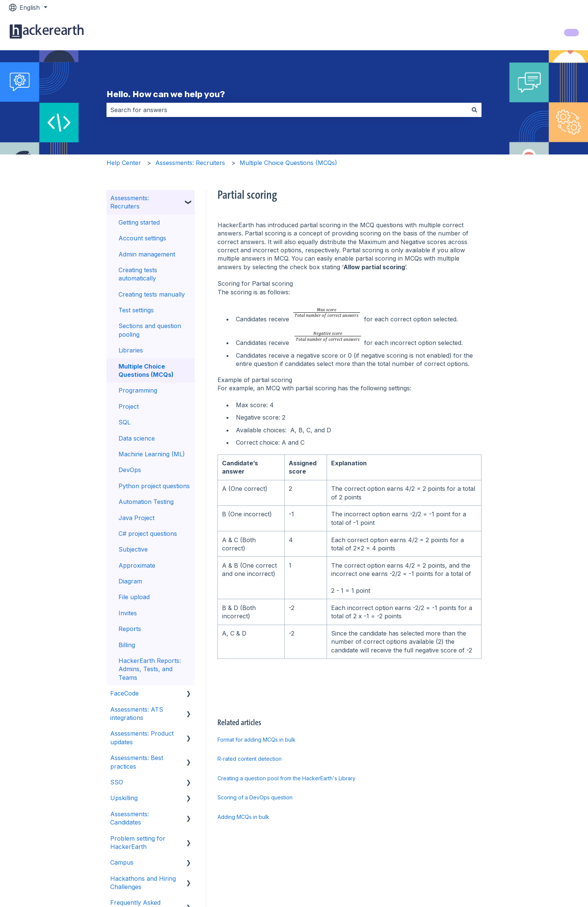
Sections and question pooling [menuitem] (150, 330)
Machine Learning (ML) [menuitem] (152, 454)
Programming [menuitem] (138, 390)
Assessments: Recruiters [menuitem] (130, 202)
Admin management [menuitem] (147, 254)
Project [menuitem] (129, 406)
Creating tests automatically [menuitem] (138, 274)
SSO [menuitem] (117, 782)
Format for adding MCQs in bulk (256, 740)
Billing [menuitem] (127, 645)
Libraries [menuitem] (131, 350)
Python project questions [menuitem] (154, 486)
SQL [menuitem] (124, 422)
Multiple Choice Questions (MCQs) (288, 163)
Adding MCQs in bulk (243, 817)
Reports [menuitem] (130, 629)
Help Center (124, 163)
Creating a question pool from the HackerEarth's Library (286, 778)
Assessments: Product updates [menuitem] (142, 738)
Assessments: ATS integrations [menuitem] (137, 714)
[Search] (474, 110)
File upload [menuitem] (134, 597)
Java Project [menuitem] (136, 518)
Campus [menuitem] (122, 862)
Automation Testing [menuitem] (146, 502)
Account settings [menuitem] (142, 238)
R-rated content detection (250, 759)
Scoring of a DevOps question (255, 797)
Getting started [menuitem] (139, 222)
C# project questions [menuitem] (148, 534)
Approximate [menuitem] (137, 565)
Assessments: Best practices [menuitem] (137, 762)
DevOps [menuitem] (130, 470)
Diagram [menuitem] (130, 581)
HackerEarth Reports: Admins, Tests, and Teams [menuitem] (150, 669)
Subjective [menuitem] (133, 549)
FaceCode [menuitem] (124, 693)
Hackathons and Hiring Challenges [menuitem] (143, 883)
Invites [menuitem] (128, 613)
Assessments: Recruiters (190, 163)
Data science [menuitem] (137, 438)
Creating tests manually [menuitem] (152, 294)
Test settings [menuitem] (136, 310)
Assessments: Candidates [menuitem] (130, 818)
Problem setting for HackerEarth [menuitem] (138, 843)
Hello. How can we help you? (166, 94)
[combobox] (287, 110)
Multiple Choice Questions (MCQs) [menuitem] (146, 370)
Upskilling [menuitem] (124, 798)
